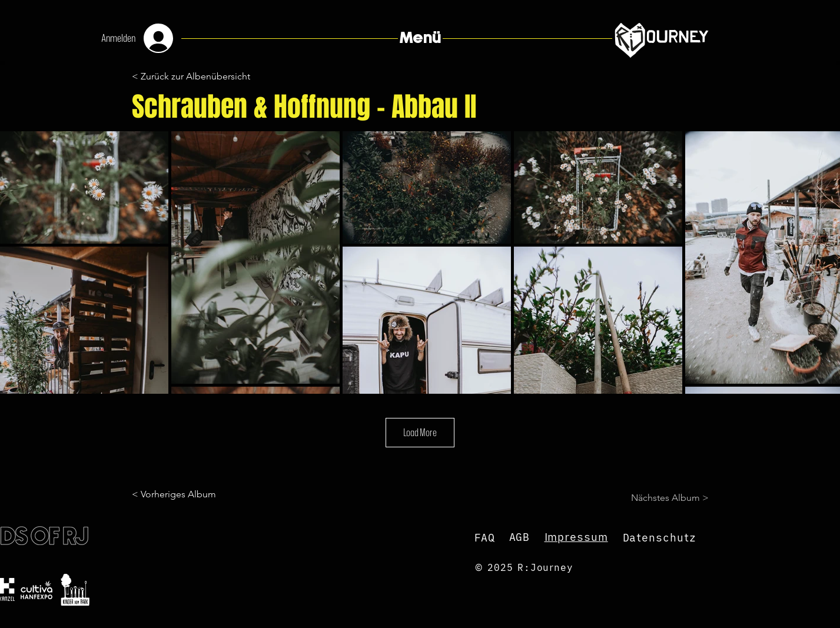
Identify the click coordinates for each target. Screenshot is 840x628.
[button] (420, 38)
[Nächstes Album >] (663, 498)
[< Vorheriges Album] (179, 494)
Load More (420, 432)
